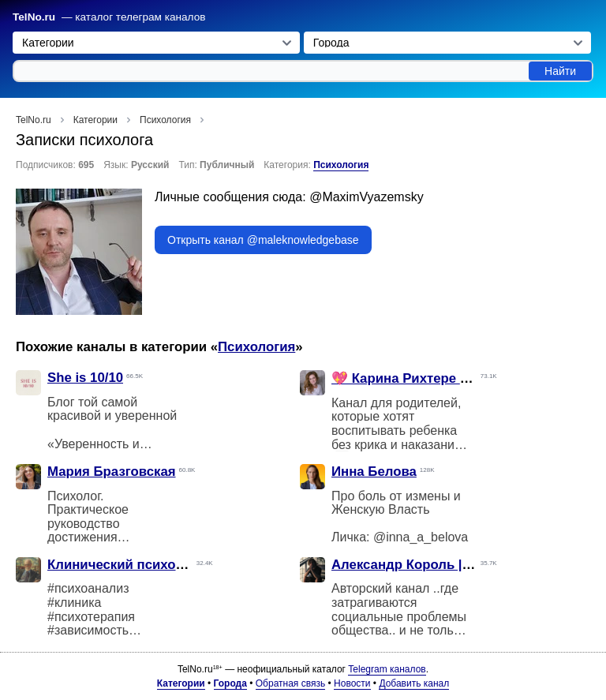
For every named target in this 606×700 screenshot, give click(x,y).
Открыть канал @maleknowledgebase (263, 240)
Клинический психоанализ (135, 565)
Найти (560, 71)
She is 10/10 (85, 378)
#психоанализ (88, 588)
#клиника (74, 603)
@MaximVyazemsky (367, 197)
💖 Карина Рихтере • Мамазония (437, 378)
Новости (352, 683)
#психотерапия (91, 617)
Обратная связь (290, 683)
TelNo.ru (34, 17)
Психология (341, 165)
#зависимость (88, 630)
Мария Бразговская (112, 472)
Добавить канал (414, 683)
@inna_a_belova (421, 537)
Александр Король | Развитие (429, 565)
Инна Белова (374, 472)
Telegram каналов (387, 669)
